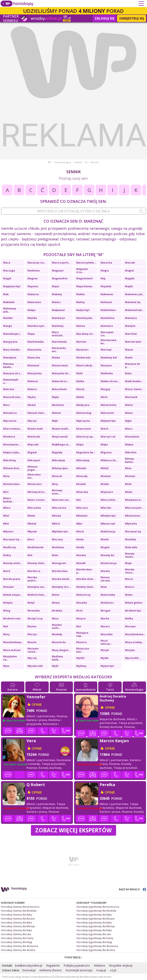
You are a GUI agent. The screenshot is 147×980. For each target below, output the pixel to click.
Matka (80, 381)
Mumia (32, 626)
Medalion (58, 405)
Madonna (34, 270)
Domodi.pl (29, 970)
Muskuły (57, 634)
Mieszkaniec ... (12, 444)
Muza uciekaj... (134, 642)
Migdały (57, 452)
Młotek (32, 524)
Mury (6, 634)
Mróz (80, 610)
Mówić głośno (134, 603)
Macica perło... (61, 263)
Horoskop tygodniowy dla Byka (94, 923)
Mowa (56, 603)
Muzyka (130, 650)
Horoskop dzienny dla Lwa (16, 934)
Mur (79, 626)
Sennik (78, 162)
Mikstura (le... (109, 460)
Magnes (33, 278)
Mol (30, 555)
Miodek (81, 484)
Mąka (55, 397)
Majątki (130, 278)
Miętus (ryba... (12, 452)
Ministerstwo (11, 484)
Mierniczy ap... (85, 437)
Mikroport (34, 460)
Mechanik (131, 397)
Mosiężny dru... (61, 587)
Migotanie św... (86, 452)
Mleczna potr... (134, 508)
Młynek (32, 531)
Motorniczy (83, 595)
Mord (7, 571)
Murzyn (32, 634)
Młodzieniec (133, 516)
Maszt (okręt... (85, 365)
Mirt (6, 492)
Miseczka (82, 492)
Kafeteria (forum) (51, 970)
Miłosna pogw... (32, 468)
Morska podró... (32, 579)
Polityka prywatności (77, 965)
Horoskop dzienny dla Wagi (17, 942)
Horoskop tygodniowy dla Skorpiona (97, 946)
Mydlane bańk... (57, 658)
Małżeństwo (108, 310)
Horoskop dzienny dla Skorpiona (20, 946)
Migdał (32, 452)
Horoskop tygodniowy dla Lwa (94, 934)
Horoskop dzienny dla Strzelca (18, 950)
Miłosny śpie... (61, 468)
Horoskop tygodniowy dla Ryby (94, 915)
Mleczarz (82, 508)
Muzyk (105, 650)
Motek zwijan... (12, 595)
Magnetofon (60, 278)
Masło (129, 357)
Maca (7, 263)
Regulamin (53, 965)
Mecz (7, 405)
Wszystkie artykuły (121, 965)
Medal (32, 405)
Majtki (129, 286)
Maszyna (106, 365)
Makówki (9, 302)
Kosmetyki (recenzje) (79, 970)
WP (50, 162)
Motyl (31, 603)
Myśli (55, 666)
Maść (79, 373)
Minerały (82, 476)
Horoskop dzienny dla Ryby (16, 915)
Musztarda (59, 642)
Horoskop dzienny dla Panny (17, 938)
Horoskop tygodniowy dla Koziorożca (98, 907)
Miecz (129, 429)
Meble (80, 397)
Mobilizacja (108, 531)
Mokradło (131, 547)
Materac (33, 381)
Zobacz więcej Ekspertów (73, 830)
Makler (81, 294)
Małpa (32, 310)
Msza (55, 618)
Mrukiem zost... (13, 618)
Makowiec (107, 294)
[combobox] (73, 211)
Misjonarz (107, 492)
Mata (128, 373)
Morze (129, 579)
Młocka (56, 516)
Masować (33, 365)
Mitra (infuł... (109, 500)
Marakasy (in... (85, 334)
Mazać (80, 389)
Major (56, 286)
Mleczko (106, 508)
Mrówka (57, 610)
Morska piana (12, 579)
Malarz (56, 302)
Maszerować (60, 365)
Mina (128, 468)
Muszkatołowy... (13, 642)
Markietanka (36, 342)
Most (104, 587)
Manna (81, 326)
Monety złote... (37, 563)
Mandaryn (58, 318)
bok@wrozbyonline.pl (29, 965)
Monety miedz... (130, 555)
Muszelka (107, 634)
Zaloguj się (105, 18)
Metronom (107, 413)
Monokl (81, 563)
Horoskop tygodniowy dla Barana (95, 919)
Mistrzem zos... (61, 500)
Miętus (129, 444)
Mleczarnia (59, 508)
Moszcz (130, 587)
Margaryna (10, 342)
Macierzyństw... (86, 263)
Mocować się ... (12, 539)
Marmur (81, 342)
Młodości (82, 516)
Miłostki (81, 468)
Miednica (9, 437)
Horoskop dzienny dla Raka (16, 930)
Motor (56, 595)
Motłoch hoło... (37, 595)
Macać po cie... (37, 263)
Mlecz (7, 508)
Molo (55, 555)
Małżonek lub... (134, 310)
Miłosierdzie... (12, 468)
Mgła (128, 421)
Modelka (131, 539)
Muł (6, 626)
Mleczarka (34, 508)
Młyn (79, 524)
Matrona (9, 389)
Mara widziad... (58, 334)
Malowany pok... (10, 310)
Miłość (105, 468)
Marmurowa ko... (108, 342)
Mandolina (107, 318)
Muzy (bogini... (61, 650)
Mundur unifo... (57, 626)
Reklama (99, 965)
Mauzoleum (59, 389)
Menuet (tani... (37, 413)
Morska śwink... (61, 579)
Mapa (31, 334)
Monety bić (107, 555)
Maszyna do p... (133, 365)
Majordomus (84, 286)
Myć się (32, 658)
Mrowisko (34, 610)
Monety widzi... (13, 563)
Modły (80, 547)
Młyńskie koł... (61, 531)
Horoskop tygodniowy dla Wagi (94, 942)
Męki (55, 421)
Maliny (81, 302)
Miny (55, 484)
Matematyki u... (11, 381)
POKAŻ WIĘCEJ (74, 957)
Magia (105, 270)
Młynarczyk (108, 524)
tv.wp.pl (101, 970)
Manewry (131, 318)
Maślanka (107, 373)
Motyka (8, 603)
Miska (129, 492)
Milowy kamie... (130, 460)
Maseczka (34, 357)
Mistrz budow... (8, 500)
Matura (32, 389)
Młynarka (131, 524)
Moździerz (107, 603)
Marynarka (34, 350)
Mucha (105, 618)
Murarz (105, 626)
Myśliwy (81, 666)
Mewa (129, 413)
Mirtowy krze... (37, 492)
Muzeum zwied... (33, 650)
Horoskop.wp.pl (63, 162)
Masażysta (10, 357)
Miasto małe (35, 429)
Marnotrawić (133, 342)
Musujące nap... (82, 634)
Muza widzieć (12, 650)
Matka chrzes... (110, 381)
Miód (128, 484)
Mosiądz (9, 587)
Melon (129, 405)
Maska (56, 357)
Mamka (32, 318)
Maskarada (83, 357)
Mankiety (58, 326)
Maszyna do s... (12, 373)
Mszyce (81, 618)
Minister (106, 476)
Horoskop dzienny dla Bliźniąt (18, 926)
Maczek (130, 263)
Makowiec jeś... (134, 294)
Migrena (106, 452)
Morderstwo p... (84, 571)
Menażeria (10, 413)
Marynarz (82, 350)
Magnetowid (84, 278)
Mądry (32, 397)
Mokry (7, 555)
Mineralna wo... (34, 476)
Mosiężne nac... (37, 587)
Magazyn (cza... (82, 270)
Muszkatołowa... (135, 634)
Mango (8, 326)
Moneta (81, 555)
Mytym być (107, 666)
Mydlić (80, 658)
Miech (105, 429)
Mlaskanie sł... (134, 500)
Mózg (7, 610)
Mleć (6, 516)
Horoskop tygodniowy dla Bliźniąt (95, 926)
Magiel (129, 270)
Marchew (131, 334)
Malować (106, 302)
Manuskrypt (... (12, 334)
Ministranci (35, 484)
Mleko (31, 516)
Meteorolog (84, 413)
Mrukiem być (133, 610)
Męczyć (32, 421)
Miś (78, 500)
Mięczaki (33, 444)
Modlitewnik (35, 547)
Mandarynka (84, 318)
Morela (105, 571)
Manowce (107, 326)
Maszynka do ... (61, 373)
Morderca (34, 571)
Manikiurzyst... (37, 326)
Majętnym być (12, 286)
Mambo (8, 318)
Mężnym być (108, 421)
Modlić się (9, 547)
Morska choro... (130, 571)
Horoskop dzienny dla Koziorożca (20, 907)
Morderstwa (60, 571)
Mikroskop (58, 460)
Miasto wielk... (61, 429)
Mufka (129, 618)
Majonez (33, 286)
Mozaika (82, 603)
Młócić (56, 524)
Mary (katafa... (12, 350)
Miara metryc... (13, 429)
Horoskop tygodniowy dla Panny (95, 938)
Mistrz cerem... (37, 500)
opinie (37, 705)
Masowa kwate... (8, 365)
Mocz (31, 539)
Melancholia (108, 405)
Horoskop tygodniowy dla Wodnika (96, 911)
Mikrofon (131, 452)
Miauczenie (84, 429)
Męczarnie (10, 421)
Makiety (57, 294)
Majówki (106, 286)
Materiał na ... (60, 381)
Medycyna (83, 405)
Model (105, 539)
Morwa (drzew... (106, 579)
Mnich (80, 531)
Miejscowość (60, 437)
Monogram (59, 563)
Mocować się (133, 531)
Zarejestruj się (132, 18)
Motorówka (108, 595)
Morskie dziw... (86, 579)
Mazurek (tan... (12, 397)
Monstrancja (109, 563)
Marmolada (59, 342)
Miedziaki (34, 437)
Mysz (6, 666)
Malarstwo (34, 302)
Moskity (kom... (85, 587)
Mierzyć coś (108, 437)
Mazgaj (105, 389)
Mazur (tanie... (134, 389)
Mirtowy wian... (57, 492)
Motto (129, 595)
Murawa (130, 626)
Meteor (57, 413)
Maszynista (35, 373)
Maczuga (9, 270)
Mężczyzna (83, 421)
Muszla (32, 642)
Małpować (58, 310)
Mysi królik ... (133, 658)
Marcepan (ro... (107, 334)
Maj (103, 278)
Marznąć (106, 350)
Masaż (129, 350)
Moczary (57, 539)
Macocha (106, 263)
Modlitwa (58, 547)
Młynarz (8, 531)
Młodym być (108, 516)
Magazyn (58, 270)
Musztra (81, 642)
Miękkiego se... (61, 444)
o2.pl (113, 970)
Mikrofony (10, 460)
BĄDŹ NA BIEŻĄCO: (132, 889)
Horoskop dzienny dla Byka (16, 923)
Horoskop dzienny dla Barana (18, 919)
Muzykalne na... (10, 658)
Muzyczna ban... (83, 650)
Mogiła (105, 547)
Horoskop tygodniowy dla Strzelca (96, 950)
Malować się (133, 302)
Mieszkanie (132, 437)
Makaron (33, 294)
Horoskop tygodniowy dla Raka (94, 930)
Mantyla (130, 326)
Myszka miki (35, 666)
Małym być (83, 310)
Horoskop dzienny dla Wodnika (19, 911)
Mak (6, 294)
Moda (80, 539)
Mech (104, 397)
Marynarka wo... (59, 350)
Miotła (105, 484)
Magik (7, 278)
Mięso (80, 444)
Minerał (57, 476)
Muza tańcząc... (106, 642)
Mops (128, 563)
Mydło (105, 658)
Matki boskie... (134, 381)
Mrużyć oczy (35, 618)
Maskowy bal (109, 357)
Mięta (104, 444)
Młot (6, 524)
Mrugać (105, 610)
